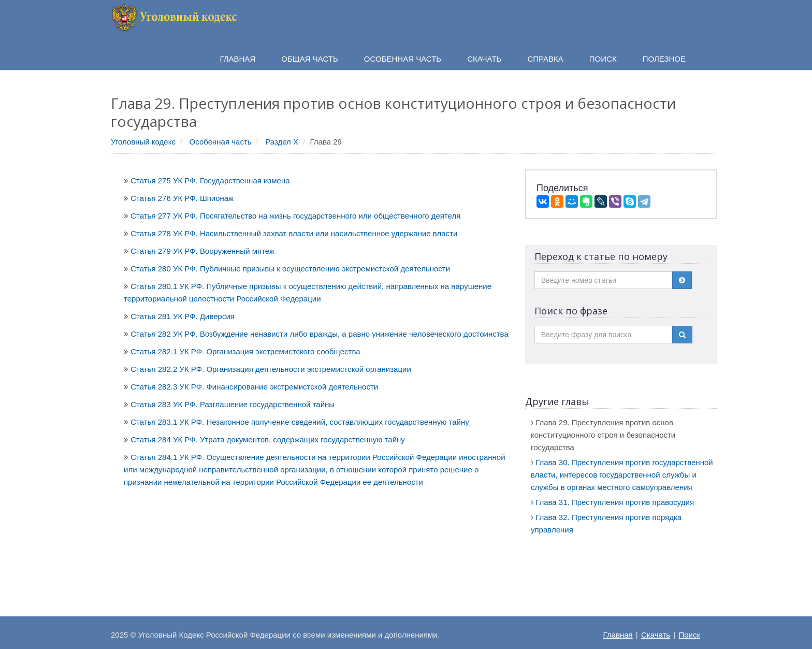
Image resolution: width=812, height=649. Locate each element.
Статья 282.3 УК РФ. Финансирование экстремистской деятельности (254, 387)
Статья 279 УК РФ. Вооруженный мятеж (202, 251)
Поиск (689, 635)
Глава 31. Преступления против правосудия (615, 502)
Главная (618, 635)
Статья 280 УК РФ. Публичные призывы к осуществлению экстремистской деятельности (290, 269)
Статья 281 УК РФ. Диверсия (183, 316)
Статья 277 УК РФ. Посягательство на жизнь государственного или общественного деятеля (295, 216)
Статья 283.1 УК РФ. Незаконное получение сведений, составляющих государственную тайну (300, 422)
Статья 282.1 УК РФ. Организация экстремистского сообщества (245, 351)
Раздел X (282, 142)
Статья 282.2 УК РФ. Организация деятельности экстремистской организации (271, 369)
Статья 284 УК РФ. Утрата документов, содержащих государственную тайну (268, 439)
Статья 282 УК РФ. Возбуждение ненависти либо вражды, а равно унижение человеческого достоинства (320, 334)
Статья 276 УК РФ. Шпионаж (182, 198)
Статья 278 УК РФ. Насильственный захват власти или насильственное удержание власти (294, 233)
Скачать (656, 635)
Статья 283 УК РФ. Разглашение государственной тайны (233, 404)
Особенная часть (221, 142)
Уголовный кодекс (143, 142)
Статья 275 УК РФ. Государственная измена (210, 181)
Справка (545, 59)
